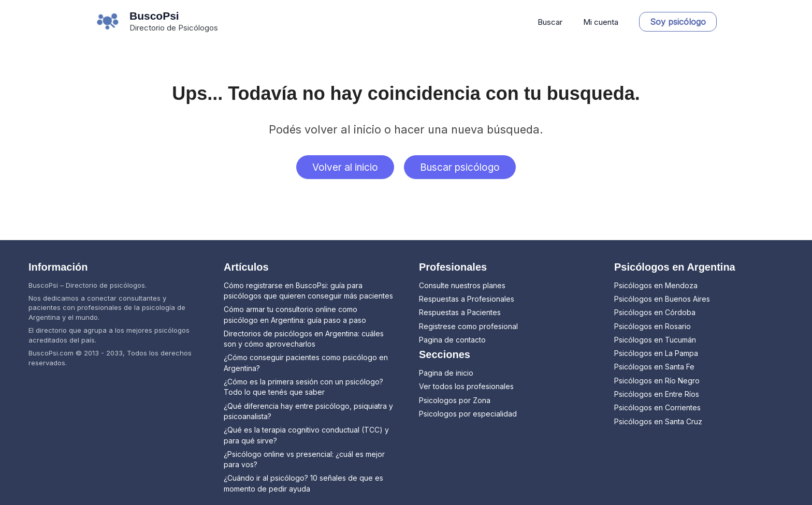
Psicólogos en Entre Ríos (657, 394)
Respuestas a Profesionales (467, 299)
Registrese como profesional (468, 326)
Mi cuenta (603, 22)
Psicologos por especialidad (468, 414)
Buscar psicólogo (463, 168)
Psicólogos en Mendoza (656, 285)
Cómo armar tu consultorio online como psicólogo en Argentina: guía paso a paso (295, 314)
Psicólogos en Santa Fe (654, 367)
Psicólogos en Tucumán (655, 340)
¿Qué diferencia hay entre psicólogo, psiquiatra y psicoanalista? (308, 411)
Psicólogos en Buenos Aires (662, 299)
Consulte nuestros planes (462, 285)
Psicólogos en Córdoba (655, 312)
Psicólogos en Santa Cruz (658, 421)
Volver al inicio (342, 168)
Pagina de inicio (446, 373)
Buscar (558, 22)
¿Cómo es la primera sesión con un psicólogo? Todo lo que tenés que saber (303, 387)
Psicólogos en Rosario (653, 326)
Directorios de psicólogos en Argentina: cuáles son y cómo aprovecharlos (304, 339)
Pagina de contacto (452, 340)
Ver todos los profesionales (466, 386)
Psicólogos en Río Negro (657, 381)
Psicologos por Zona (455, 400)
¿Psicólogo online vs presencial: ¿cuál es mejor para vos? (304, 459)
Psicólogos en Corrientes (657, 407)
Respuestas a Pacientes (460, 312)
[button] (678, 22)
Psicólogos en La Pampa (656, 353)
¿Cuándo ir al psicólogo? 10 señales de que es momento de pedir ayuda (303, 483)
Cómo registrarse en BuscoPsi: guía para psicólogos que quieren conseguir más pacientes (308, 291)
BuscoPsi (154, 16)
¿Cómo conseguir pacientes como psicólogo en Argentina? (306, 362)
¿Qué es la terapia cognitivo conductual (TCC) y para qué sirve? (306, 435)
